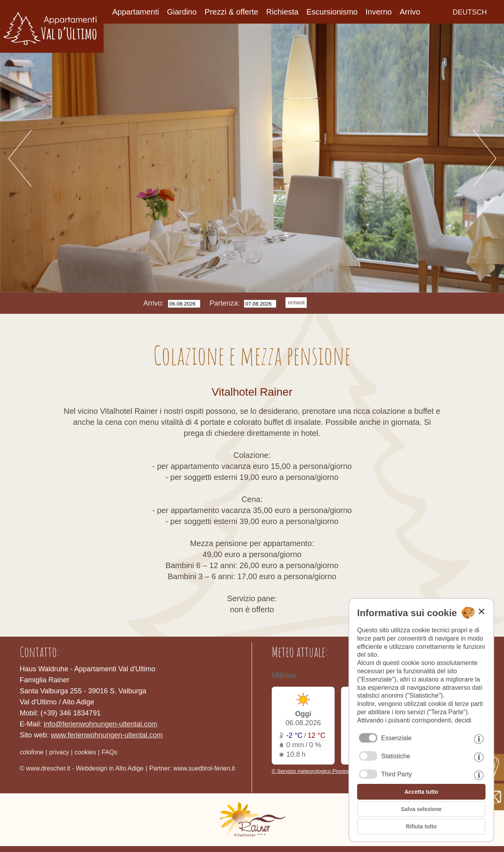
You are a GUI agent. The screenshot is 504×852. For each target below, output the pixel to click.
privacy (59, 752)
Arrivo (410, 12)
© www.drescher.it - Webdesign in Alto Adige (82, 768)
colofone (32, 752)
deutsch (470, 12)
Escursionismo (332, 12)
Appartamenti (136, 12)
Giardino (182, 12)
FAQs (109, 752)
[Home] (52, 50)
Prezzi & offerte (232, 12)
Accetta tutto (421, 792)
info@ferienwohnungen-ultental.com (100, 724)
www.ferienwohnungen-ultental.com (107, 735)
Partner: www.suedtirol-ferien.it (192, 768)
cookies (85, 752)
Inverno (379, 12)
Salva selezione (421, 809)
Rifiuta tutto (422, 826)
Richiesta (282, 12)
